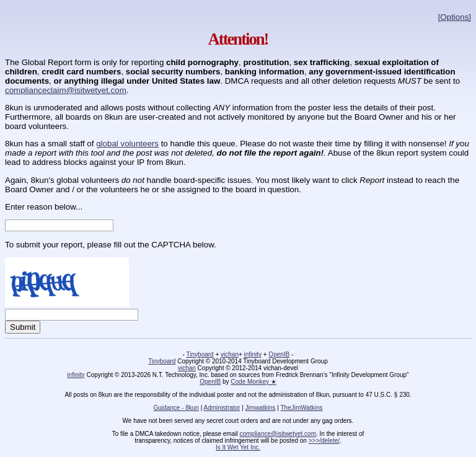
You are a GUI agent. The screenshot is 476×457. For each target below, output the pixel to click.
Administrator (222, 408)
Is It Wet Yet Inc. (238, 447)
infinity (253, 354)
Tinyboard (200, 354)
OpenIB (279, 354)
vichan (230, 354)
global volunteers (127, 144)
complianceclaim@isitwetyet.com (66, 90)
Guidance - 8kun (176, 408)
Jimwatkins (261, 408)
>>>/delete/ (324, 441)
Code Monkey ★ (253, 382)
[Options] (455, 17)
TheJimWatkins (301, 408)
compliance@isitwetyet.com (278, 434)
